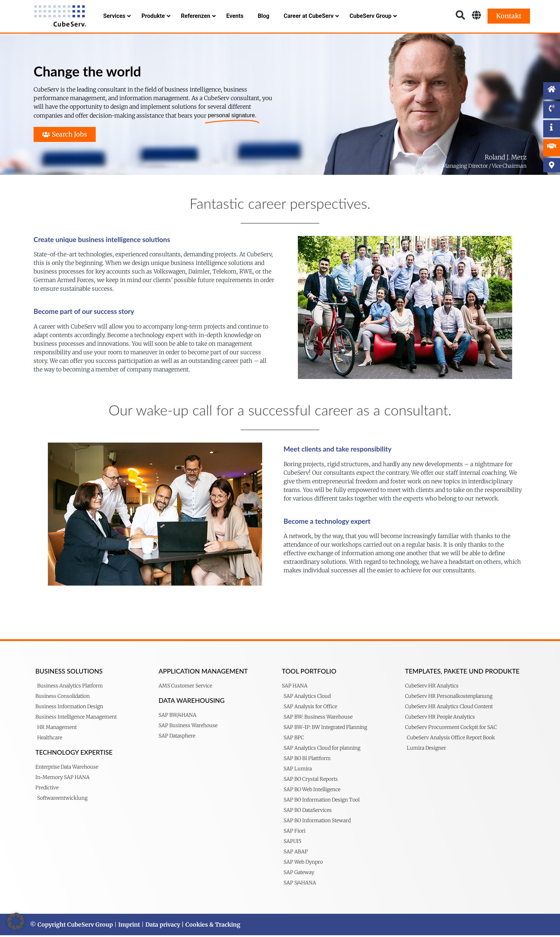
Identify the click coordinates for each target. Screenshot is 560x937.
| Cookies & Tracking (210, 926)
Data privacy (163, 926)
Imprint (129, 926)
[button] (16, 921)
